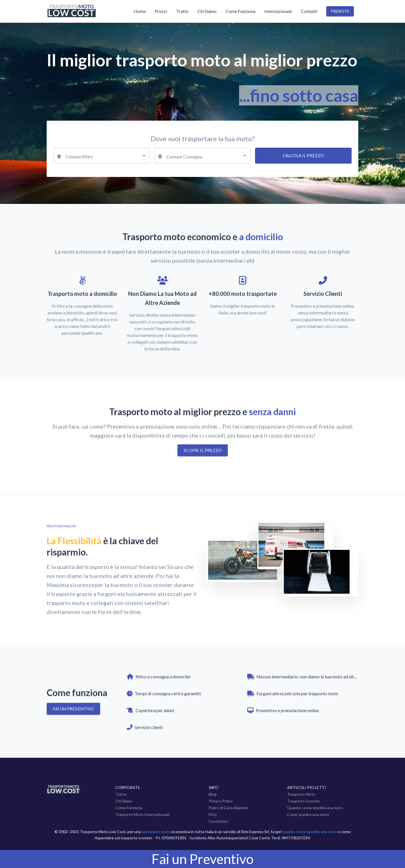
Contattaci (218, 821)
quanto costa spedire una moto (310, 832)
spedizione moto (156, 832)
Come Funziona (240, 11)
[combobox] (102, 156)
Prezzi (161, 11)
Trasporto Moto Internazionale (142, 814)
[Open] (144, 156)
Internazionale (278, 11)
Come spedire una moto (308, 814)
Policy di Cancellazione (228, 808)
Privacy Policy (221, 801)
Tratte (182, 11)
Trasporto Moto (301, 794)
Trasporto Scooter (303, 801)
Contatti (309, 11)
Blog (213, 794)
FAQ (213, 814)
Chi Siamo (207, 11)
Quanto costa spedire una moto (315, 808)
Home (140, 11)
